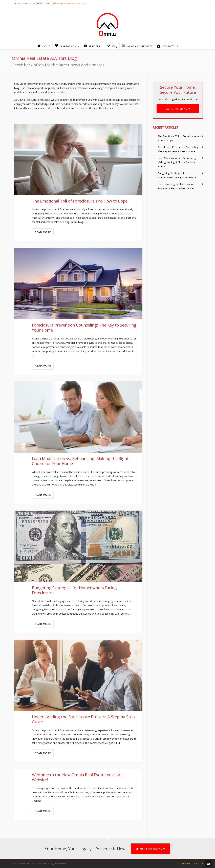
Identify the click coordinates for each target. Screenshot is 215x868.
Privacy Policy (184, 864)
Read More (43, 232)
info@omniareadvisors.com (69, 3)
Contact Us (198, 864)
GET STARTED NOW (178, 109)
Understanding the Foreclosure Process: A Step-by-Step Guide (83, 719)
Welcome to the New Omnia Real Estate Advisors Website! (77, 777)
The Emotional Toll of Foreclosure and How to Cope (80, 201)
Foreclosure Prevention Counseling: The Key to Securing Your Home (84, 327)
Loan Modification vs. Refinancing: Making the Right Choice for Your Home (80, 461)
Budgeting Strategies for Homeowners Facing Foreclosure (74, 590)
